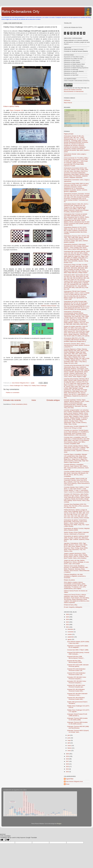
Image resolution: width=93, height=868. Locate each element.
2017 (68, 761)
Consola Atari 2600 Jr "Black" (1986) (78, 650)
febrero (70, 748)
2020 (68, 754)
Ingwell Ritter (70, 779)
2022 (68, 625)
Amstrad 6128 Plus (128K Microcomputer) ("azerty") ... (76, 657)
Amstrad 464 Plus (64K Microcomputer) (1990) (75, 661)
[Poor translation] (7, 840)
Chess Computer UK (16, 110)
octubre (70, 634)
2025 (68, 617)
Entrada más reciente (12, 400)
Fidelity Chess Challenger (39, 386)
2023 (68, 622)
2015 (68, 766)
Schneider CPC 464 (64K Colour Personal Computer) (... (77, 682)
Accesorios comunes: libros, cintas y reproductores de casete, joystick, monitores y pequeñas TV (77, 345)
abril (69, 743)
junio (69, 738)
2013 (68, 772)
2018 (68, 759)
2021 (68, 627)
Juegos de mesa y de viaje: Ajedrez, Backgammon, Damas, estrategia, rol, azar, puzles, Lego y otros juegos (76, 562)
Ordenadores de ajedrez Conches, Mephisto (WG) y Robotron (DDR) (77, 529)
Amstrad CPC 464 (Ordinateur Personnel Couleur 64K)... (76, 690)
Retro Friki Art (68, 103)
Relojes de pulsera (69, 580)
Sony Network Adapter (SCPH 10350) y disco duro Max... (78, 642)
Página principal (69, 134)
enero (69, 751)
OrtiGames (67, 100)
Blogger (59, 824)
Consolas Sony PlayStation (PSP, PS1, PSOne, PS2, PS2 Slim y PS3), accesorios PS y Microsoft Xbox (76, 506)
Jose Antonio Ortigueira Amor (74, 781)
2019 (68, 756)
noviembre (71, 632)
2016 (68, 764)
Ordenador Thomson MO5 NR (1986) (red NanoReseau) (78, 727)
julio (69, 735)
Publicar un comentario (13, 393)
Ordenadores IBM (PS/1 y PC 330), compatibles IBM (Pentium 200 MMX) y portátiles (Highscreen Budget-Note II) (75, 340)
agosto (70, 639)
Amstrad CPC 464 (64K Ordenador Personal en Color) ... (77, 694)
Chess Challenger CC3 (16, 386)
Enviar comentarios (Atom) (19, 404)
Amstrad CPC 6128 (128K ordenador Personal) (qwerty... (78, 666)
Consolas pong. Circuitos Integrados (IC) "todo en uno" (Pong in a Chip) (76, 427)
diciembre (71, 629)
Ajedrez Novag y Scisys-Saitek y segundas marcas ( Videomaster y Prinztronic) (76, 533)
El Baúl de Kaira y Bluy (71, 605)
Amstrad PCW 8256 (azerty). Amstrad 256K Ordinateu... (78, 653)
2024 (68, 619)
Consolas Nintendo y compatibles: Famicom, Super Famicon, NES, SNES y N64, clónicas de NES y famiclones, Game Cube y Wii (76, 467)
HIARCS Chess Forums (49, 306)
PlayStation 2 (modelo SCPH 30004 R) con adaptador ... (78, 647)
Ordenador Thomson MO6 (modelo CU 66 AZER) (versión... (77, 723)
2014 (68, 769)
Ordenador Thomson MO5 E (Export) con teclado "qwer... (78, 731)
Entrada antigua (53, 400)
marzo (70, 746)
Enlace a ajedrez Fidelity (11, 106)
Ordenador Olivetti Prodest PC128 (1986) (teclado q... (77, 715)
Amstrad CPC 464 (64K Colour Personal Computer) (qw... (76, 686)
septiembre (71, 637)
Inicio (34, 400)
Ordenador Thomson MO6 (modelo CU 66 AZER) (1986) (77, 719)
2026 (68, 614)
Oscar (68, 784)
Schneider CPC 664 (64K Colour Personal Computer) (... (77, 678)
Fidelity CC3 (27, 386)
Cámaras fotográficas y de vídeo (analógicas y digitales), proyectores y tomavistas (75, 576)
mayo (69, 740)
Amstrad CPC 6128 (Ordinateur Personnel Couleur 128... (76, 670)
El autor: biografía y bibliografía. (73, 607)
